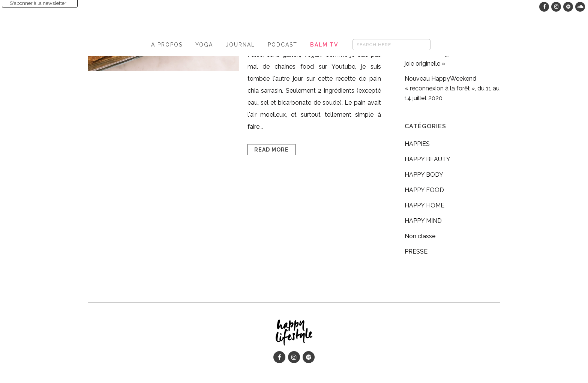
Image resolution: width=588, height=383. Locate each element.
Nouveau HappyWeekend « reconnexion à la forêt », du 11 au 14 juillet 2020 (452, 88)
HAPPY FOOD (424, 190)
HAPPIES (417, 144)
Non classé (420, 236)
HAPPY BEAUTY (427, 159)
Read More (271, 150)
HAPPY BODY (424, 175)
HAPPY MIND (423, 221)
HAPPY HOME (424, 205)
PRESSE (416, 252)
